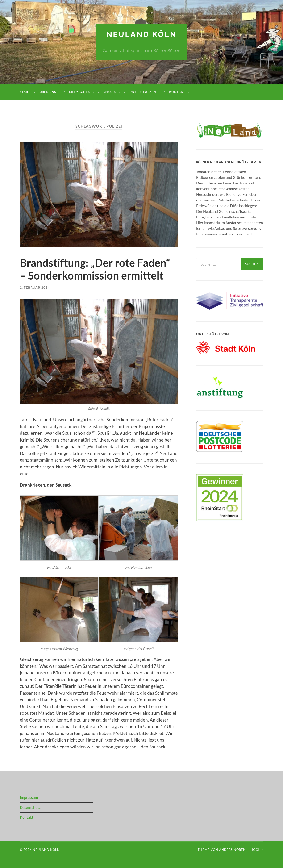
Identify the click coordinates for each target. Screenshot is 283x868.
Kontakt (177, 92)
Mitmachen (80, 92)
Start (25, 92)
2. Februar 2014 (35, 287)
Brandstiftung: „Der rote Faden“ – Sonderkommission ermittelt (95, 269)
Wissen (110, 92)
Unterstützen (143, 92)
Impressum (29, 797)
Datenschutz (30, 807)
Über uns (48, 92)
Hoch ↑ (257, 850)
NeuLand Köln (141, 34)
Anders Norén (232, 850)
